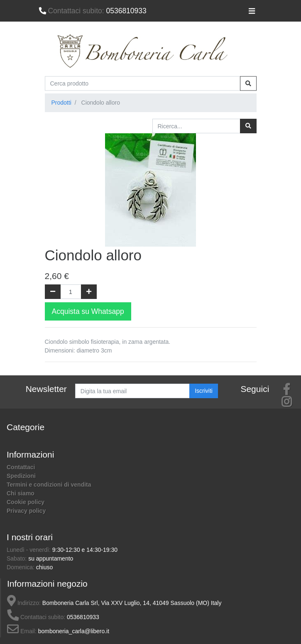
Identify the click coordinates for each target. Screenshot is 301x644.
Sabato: (17, 558)
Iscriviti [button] (204, 391)
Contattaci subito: (36, 617)
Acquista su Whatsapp (88, 311)
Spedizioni (21, 476)
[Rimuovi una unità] (53, 292)
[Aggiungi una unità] (89, 292)
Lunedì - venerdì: (29, 550)
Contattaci (21, 467)
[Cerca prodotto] (143, 83)
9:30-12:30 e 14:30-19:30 (85, 550)
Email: (22, 631)
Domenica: (21, 567)
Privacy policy (26, 511)
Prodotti (61, 103)
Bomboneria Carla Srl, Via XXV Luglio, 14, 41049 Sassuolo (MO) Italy (132, 603)
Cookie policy (26, 502)
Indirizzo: (24, 603)
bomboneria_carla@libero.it (74, 631)
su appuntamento (51, 558)
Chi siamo (21, 493)
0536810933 (93, 11)
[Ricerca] (248, 126)
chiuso (44, 567)
